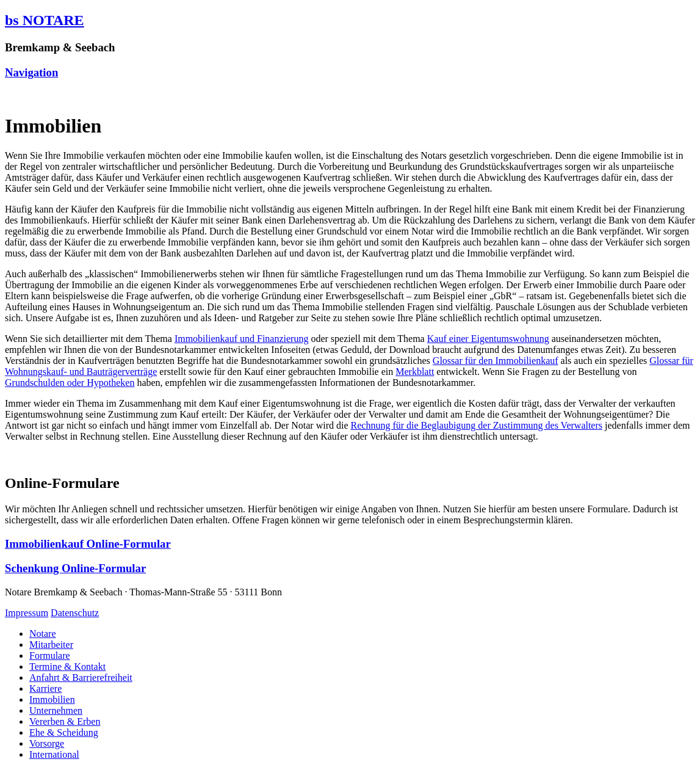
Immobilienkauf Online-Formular (88, 544)
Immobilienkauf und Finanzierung (242, 339)
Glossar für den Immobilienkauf (496, 361)
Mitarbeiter (51, 645)
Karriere (45, 688)
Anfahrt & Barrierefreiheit (81, 677)
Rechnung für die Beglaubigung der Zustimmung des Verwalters (477, 425)
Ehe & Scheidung (64, 732)
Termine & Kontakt (67, 666)
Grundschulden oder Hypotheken (70, 383)
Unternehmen (56, 710)
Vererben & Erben (65, 721)
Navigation (31, 72)
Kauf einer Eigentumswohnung (488, 339)
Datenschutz (75, 613)
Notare (43, 634)
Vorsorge (47, 743)
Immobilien (52, 699)
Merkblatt (415, 372)
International (54, 754)
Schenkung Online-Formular (75, 568)
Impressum (27, 613)
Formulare (50, 656)
